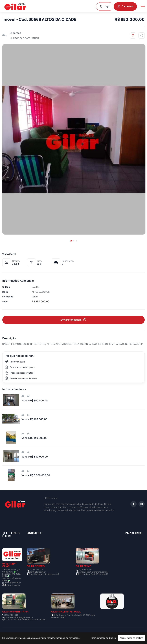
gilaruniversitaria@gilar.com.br (19, 617)
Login (105, 6)
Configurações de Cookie (104, 638)
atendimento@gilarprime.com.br (93, 572)
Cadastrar (125, 6)
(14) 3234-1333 (11, 615)
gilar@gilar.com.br (37, 572)
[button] (71, 241)
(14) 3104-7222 (36, 570)
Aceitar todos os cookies (131, 638)
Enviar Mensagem (74, 320)
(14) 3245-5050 (85, 570)
